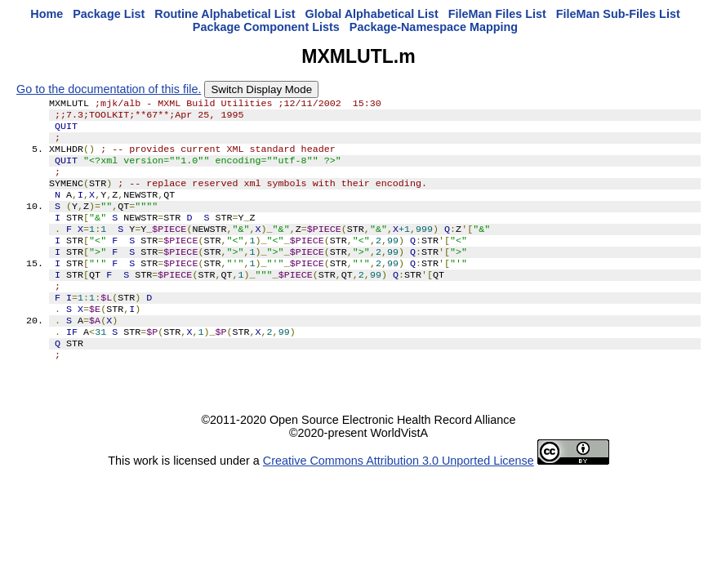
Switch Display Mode (261, 89)
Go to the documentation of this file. (109, 89)
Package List (109, 14)
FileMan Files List (497, 14)
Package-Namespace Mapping (434, 27)
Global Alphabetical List (371, 14)
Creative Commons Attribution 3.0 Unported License (399, 498)
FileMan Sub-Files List (618, 14)
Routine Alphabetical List (225, 14)
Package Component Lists (266, 27)
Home (47, 14)
